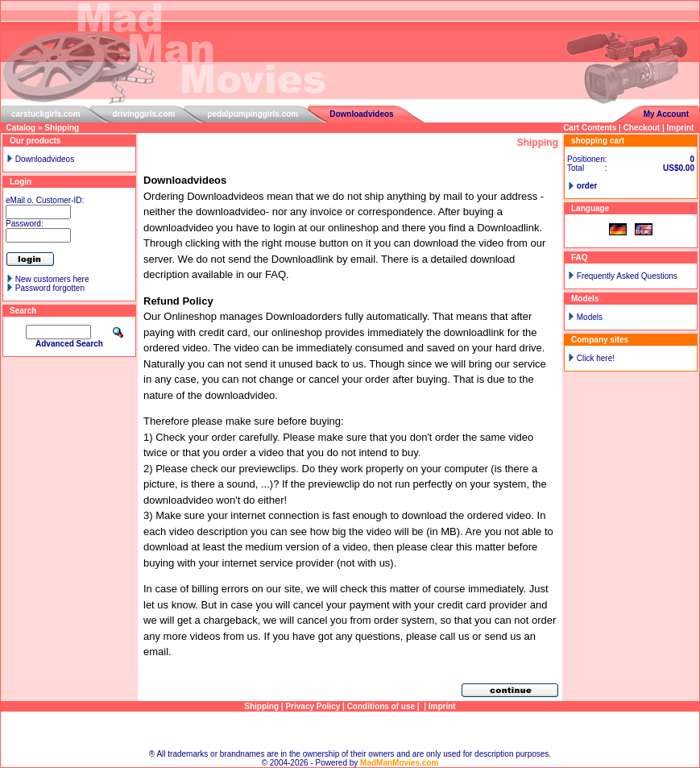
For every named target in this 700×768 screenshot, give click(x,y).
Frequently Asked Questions (627, 276)
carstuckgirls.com (46, 114)
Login (21, 182)
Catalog (21, 128)
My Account (666, 114)
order (587, 186)
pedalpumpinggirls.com (253, 114)
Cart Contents (590, 128)
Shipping (62, 128)
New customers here (52, 279)
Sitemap (350, 731)
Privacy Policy (313, 706)
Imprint (681, 128)
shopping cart (598, 141)
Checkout (642, 128)
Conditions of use (381, 706)
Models (590, 317)
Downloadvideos (361, 114)
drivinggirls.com (144, 114)
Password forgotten (50, 288)
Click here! (596, 358)
